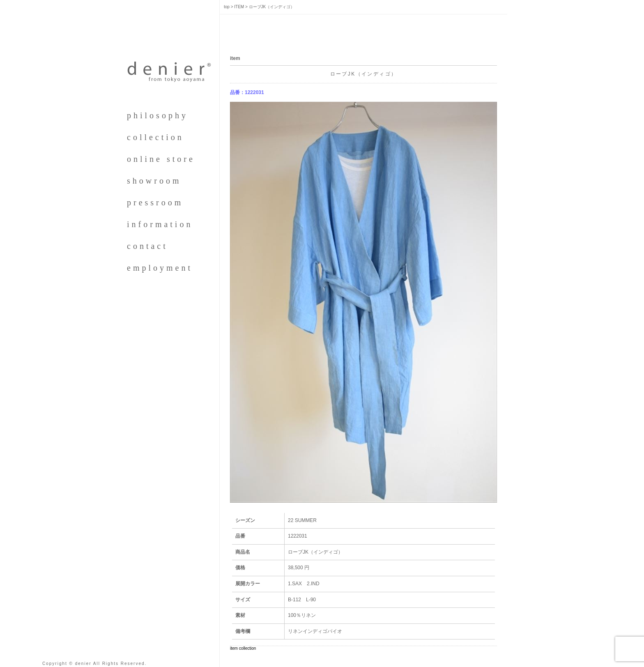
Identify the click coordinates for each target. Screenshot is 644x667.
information (160, 224)
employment (160, 268)
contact (147, 246)
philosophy (158, 115)
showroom (154, 181)
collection (155, 137)
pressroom (155, 202)
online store (161, 159)
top (227, 7)
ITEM (239, 7)
